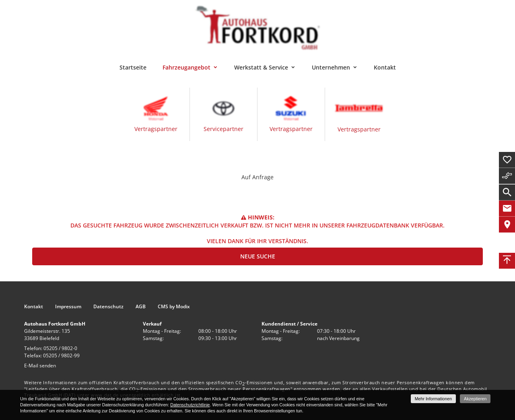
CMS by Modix (174, 307)
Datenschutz (108, 307)
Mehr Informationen (433, 399)
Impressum (68, 307)
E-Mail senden (40, 366)
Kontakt (385, 67)
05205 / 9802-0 (60, 348)
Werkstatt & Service (261, 67)
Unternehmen (331, 67)
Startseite (133, 67)
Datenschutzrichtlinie (190, 405)
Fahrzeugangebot (186, 67)
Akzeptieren (475, 399)
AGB (141, 307)
